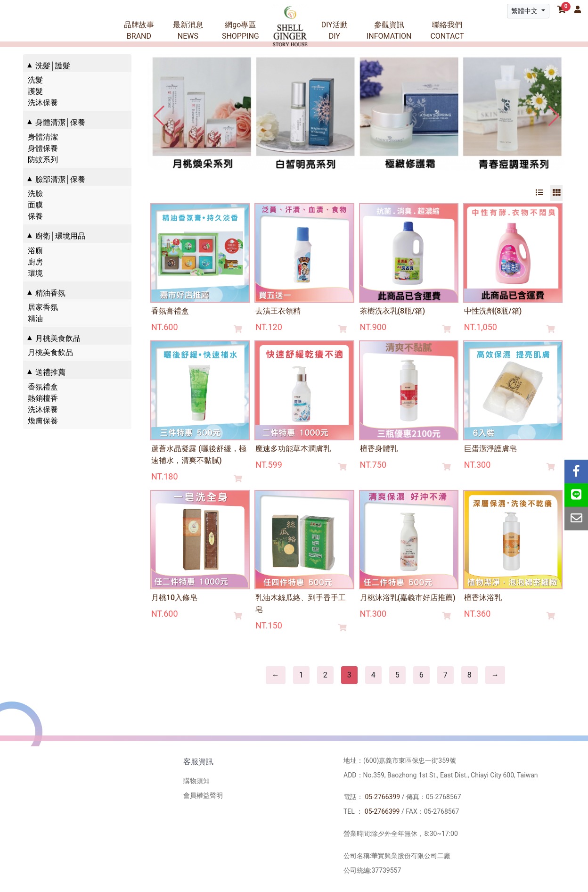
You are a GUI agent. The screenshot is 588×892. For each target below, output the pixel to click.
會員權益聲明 (203, 795)
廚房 (35, 262)
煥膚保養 (43, 421)
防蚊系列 (43, 160)
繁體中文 (525, 11)
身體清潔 (43, 137)
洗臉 (35, 194)
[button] (554, 116)
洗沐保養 (43, 103)
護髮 (35, 91)
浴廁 (35, 251)
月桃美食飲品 (50, 352)
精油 (35, 318)
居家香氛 (43, 307)
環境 (35, 273)
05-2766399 (382, 797)
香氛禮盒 (43, 387)
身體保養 (43, 148)
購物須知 (196, 781)
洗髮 (35, 80)
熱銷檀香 (43, 398)
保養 (35, 216)
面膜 (35, 205)
